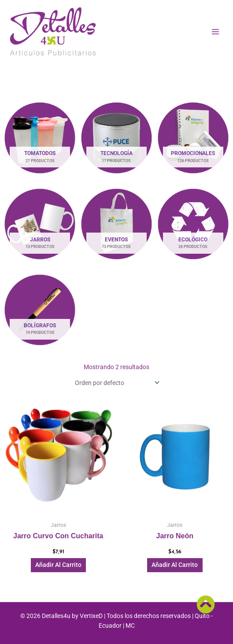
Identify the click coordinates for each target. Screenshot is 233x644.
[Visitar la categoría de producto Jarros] (40, 224)
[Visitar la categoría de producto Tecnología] (117, 138)
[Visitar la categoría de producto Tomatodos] (40, 138)
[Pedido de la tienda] (116, 383)
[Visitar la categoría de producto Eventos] (117, 224)
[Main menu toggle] (216, 31)
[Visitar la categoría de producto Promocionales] (193, 138)
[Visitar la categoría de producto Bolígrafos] (40, 310)
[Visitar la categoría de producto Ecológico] (193, 224)
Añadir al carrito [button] (58, 565)
